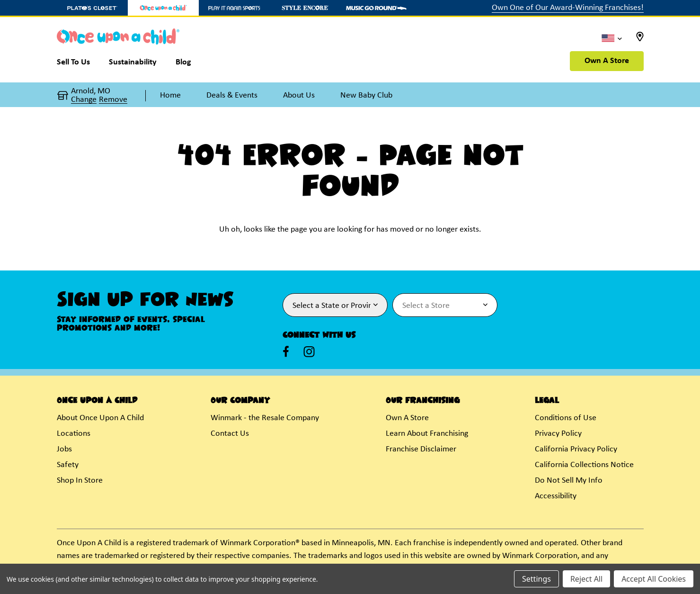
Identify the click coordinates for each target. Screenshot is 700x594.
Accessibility (556, 496)
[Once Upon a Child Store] (163, 8)
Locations (74, 434)
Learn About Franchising (427, 434)
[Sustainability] (133, 64)
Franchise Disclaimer (421, 449)
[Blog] (183, 64)
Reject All (586, 579)
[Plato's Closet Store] (92, 8)
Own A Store (607, 61)
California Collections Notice (584, 465)
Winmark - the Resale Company (265, 418)
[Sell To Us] (78, 64)
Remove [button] (113, 100)
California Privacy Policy (576, 449)
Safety (68, 465)
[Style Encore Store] (305, 8)
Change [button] (84, 100)
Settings (536, 579)
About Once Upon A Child (100, 418)
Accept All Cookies (654, 579)
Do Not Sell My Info (569, 481)
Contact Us (230, 434)
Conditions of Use (566, 418)
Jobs (64, 449)
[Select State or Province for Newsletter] (335, 305)
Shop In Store (80, 481)
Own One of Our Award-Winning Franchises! (568, 8)
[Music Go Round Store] (376, 8)
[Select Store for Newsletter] (445, 305)
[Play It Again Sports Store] (234, 8)
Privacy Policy (558, 434)
